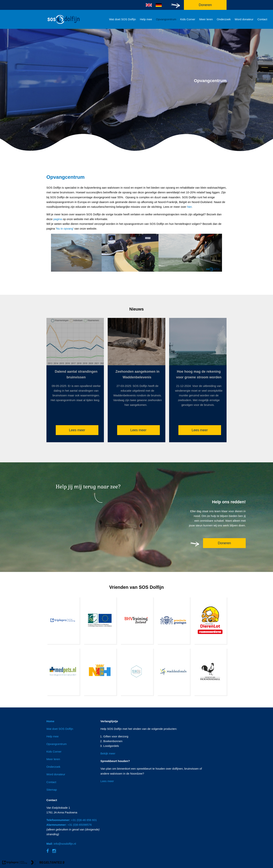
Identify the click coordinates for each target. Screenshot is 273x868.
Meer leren (206, 19)
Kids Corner (188, 19)
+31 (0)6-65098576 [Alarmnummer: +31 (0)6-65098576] (69, 825)
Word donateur (244, 19)
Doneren (224, 543)
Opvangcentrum (166, 19)
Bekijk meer (108, 753)
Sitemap (52, 790)
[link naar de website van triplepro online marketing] (15, 863)
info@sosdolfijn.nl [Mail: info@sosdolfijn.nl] (61, 844)
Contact (262, 19)
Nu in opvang (65, 229)
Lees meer (77, 430)
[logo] (64, 24)
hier (189, 207)
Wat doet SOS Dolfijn (122, 19)
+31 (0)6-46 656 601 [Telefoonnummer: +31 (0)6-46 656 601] (72, 820)
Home (50, 721)
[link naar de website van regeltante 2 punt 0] (48, 863)
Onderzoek (224, 19)
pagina (58, 219)
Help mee (146, 19)
